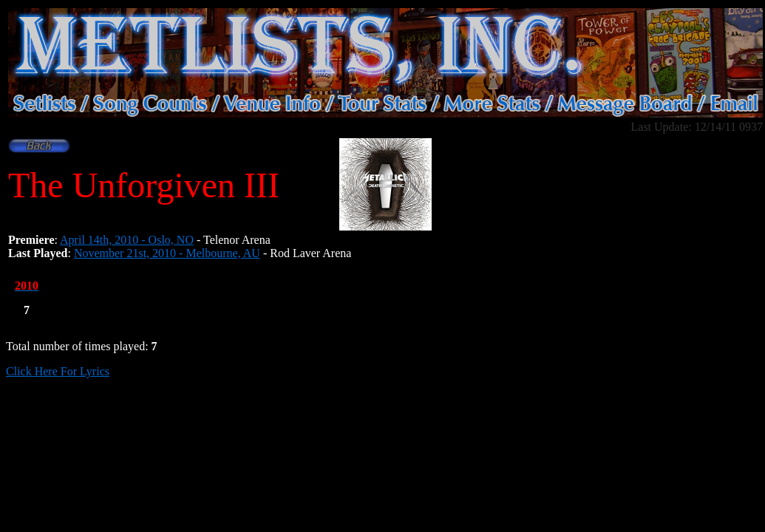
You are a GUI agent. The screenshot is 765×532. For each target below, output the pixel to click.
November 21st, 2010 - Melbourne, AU (167, 253)
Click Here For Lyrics (58, 371)
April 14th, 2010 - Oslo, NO (127, 240)
